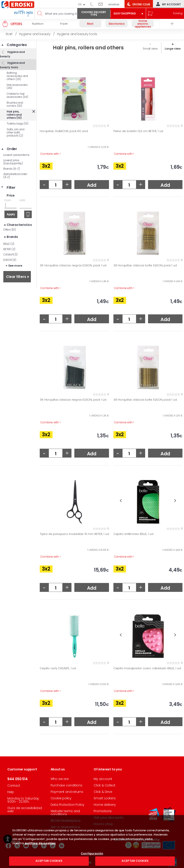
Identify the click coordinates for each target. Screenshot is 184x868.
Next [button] (175, 501)
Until (22, 200)
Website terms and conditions (65, 813)
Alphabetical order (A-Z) (15, 176)
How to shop (103, 824)
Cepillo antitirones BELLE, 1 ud (133, 534)
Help (11, 792)
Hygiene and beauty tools (12, 65)
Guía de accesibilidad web (25, 810)
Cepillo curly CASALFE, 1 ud (58, 668)
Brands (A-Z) (12, 169)
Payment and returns (67, 792)
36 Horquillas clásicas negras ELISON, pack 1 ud (73, 265)
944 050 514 (93, 4)
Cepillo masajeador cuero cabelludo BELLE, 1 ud (147, 668)
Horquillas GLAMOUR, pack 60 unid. (64, 131)
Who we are (60, 779)
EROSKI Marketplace (66, 821)
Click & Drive (103, 792)
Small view (150, 49)
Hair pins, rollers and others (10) (14, 115)
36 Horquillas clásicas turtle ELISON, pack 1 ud (145, 265)
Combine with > (50, 154)
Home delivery (105, 805)
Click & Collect (105, 785)
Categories (17, 45)
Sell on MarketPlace (65, 827)
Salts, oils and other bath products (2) (16, 132)
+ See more (14, 266)
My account (167, 4)
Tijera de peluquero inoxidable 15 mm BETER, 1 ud (74, 534)
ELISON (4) (10, 260)
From (8, 200)
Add (92, 185)
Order (12, 149)
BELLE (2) (9, 244)
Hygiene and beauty (12, 54)
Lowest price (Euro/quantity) (13, 162)
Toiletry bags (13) (17, 124)
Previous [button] (121, 501)
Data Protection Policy (68, 805)
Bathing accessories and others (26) (17, 76)
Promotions (103, 811)
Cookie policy (61, 798)
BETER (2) (9, 249)
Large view (173, 49)
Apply (11, 214)
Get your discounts (108, 818)
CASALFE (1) (10, 254)
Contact (14, 786)
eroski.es (114, 4)
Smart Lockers (105, 798)
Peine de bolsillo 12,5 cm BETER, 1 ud (138, 131)
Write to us (102, 4)
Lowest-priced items (16, 155)
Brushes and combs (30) (15, 104)
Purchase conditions (66, 785)
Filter (11, 188)
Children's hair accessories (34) (17, 95)
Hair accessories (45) (17, 86)
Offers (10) (10, 230)
